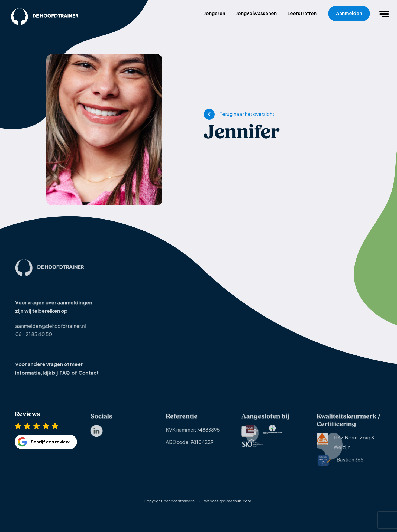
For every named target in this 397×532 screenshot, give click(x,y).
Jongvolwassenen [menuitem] (256, 13)
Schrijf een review (50, 448)
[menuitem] (96, 435)
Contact (88, 376)
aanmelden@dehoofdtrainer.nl (51, 329)
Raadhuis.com (238, 505)
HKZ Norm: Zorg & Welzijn (346, 445)
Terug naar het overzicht (247, 114)
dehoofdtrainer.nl (180, 505)
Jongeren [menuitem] (215, 13)
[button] (385, 14)
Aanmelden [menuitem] (349, 13)
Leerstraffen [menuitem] (302, 13)
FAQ (64, 376)
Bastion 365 (340, 464)
